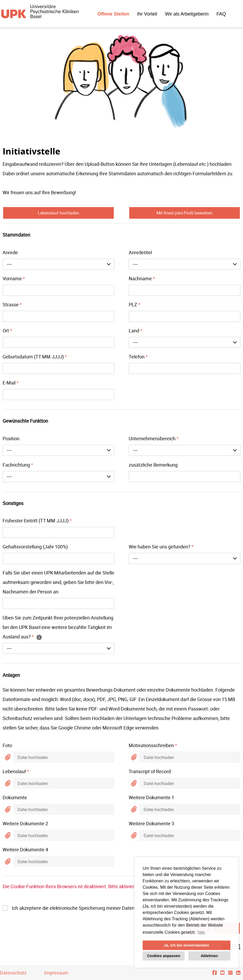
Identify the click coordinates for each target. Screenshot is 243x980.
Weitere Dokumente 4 (25, 849)
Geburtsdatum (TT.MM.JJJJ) (35, 357)
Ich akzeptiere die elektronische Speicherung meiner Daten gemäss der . (113, 908)
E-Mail (11, 383)
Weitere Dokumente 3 (151, 823)
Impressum (56, 973)
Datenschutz (13, 973)
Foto (7, 745)
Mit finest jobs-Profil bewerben (185, 213)
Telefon (138, 357)
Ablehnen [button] (209, 956)
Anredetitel (140, 252)
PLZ (135, 304)
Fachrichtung (18, 465)
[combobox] (58, 264)
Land (136, 331)
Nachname (142, 278)
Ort (7, 331)
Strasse (12, 304)
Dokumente (15, 797)
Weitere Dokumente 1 (151, 797)
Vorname (14, 278)
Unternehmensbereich (154, 438)
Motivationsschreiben (153, 745)
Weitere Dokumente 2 (25, 823)
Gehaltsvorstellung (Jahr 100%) (35, 547)
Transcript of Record (150, 771)
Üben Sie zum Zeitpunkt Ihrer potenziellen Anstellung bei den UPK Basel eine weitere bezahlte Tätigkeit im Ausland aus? (58, 627)
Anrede (10, 252)
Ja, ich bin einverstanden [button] (187, 945)
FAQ (221, 14)
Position (11, 438)
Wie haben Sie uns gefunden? (161, 547)
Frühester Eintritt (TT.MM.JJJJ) (37, 521)
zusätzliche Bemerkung (153, 465)
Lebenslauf (16, 771)
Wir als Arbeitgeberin (187, 14)
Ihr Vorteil (147, 14)
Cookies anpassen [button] (164, 956)
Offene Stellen (113, 14)
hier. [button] (202, 932)
